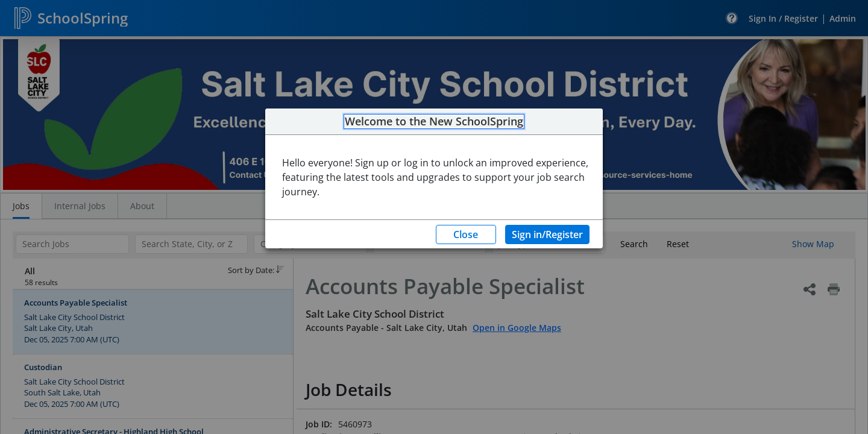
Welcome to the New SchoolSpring (434, 122)
